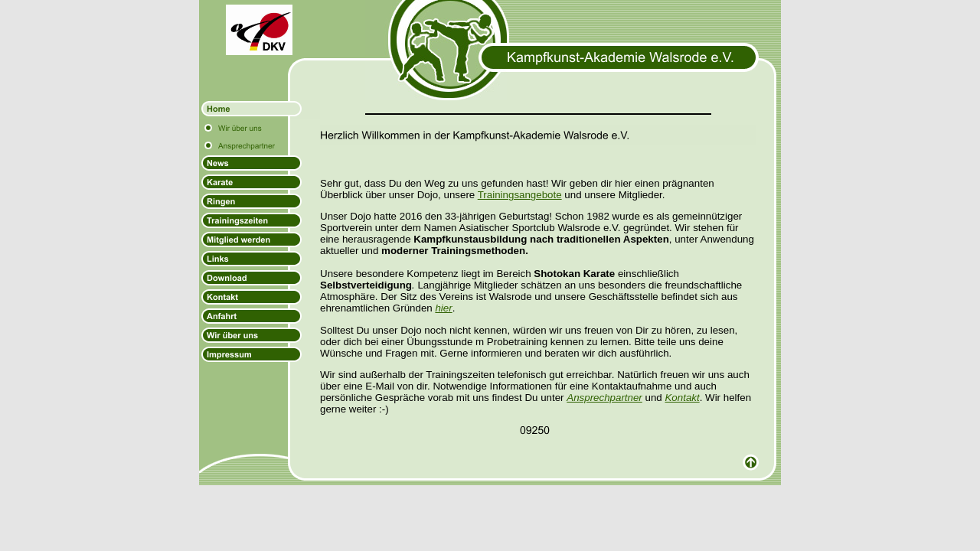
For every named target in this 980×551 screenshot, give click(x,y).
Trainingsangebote (520, 195)
